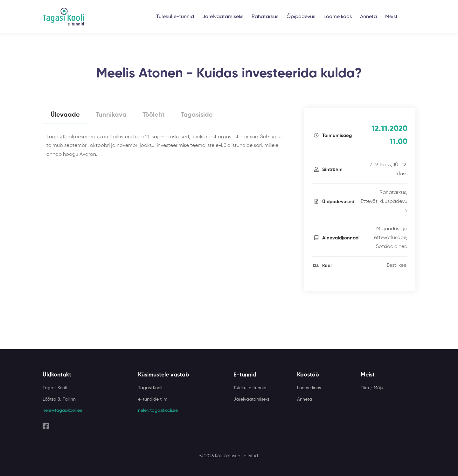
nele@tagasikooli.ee (62, 410)
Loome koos (338, 17)
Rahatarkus (265, 17)
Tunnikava (111, 115)
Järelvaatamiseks (223, 17)
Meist (391, 17)
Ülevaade (65, 115)
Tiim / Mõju (372, 388)
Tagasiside (197, 115)
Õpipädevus (301, 17)
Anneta (368, 17)
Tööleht (154, 115)
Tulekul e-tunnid (175, 17)
